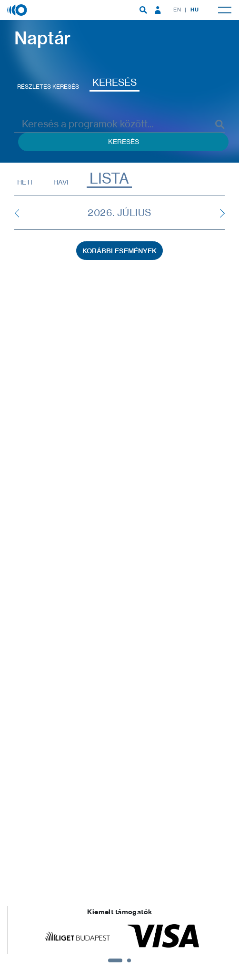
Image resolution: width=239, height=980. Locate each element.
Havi (61, 182)
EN (177, 10)
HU (194, 10)
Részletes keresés (48, 87)
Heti (25, 182)
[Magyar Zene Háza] (18, 10)
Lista (109, 179)
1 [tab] (115, 960)
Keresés (115, 82)
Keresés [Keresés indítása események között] (124, 141)
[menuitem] (143, 10)
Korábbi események (119, 251)
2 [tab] (129, 960)
